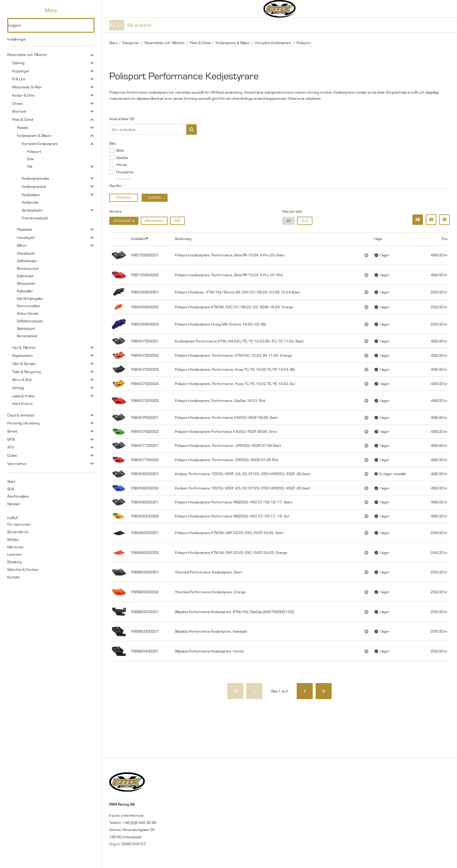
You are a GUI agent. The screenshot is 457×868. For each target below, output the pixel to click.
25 (289, 221)
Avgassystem (23, 355)
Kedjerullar (30, 202)
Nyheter (14, 504)
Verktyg (18, 388)
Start (11, 481)
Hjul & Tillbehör (24, 347)
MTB (11, 439)
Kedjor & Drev (23, 95)
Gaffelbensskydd (30, 321)
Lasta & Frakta (23, 396)
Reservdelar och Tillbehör (27, 55)
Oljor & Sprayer (24, 363)
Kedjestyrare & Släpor (34, 135)
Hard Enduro (22, 403)
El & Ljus (19, 79)
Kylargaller (25, 291)
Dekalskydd (26, 253)
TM (29, 167)
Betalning (15, 562)
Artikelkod (138, 239)
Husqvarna (125, 172)
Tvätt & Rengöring (27, 372)
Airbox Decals (28, 313)
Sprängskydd (32, 210)
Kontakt (13, 577)
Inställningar (17, 39)
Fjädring (18, 63)
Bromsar (19, 111)
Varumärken (17, 463)
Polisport (34, 151)
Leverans (14, 554)
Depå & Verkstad (21, 415)
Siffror (22, 245)
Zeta (30, 159)
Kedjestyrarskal (34, 186)
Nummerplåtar (29, 306)
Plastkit (22, 127)
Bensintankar (27, 336)
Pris (177, 221)
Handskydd (26, 237)
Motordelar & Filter (27, 87)
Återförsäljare (18, 496)
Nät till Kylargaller (30, 298)
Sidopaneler (26, 283)
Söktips (13, 539)
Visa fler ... (117, 185)
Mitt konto (15, 547)
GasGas (122, 157)
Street (12, 431)
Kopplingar (21, 71)
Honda (122, 164)
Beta (120, 150)
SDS (11, 489)
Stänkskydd (26, 328)
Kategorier (131, 43)
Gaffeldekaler (27, 261)
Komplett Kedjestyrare (40, 143)
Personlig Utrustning (23, 423)
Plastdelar (25, 229)
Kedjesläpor (31, 195)
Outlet (12, 455)
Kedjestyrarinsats (35, 178)
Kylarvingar (25, 276)
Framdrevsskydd (35, 218)
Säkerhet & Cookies (23, 569)
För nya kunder (19, 524)
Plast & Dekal (23, 119)
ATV (10, 447)
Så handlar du (18, 532)
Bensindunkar (28, 268)
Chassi (17, 103)
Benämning (154, 221)
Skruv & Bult (22, 379)
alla (305, 221)
